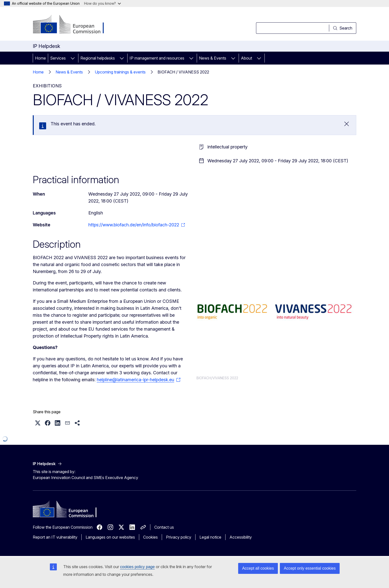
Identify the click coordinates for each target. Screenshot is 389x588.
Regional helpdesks (98, 58)
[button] (38, 423)
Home (40, 58)
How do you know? (102, 3)
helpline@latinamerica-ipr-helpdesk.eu (135, 380)
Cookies (150, 537)
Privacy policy (179, 537)
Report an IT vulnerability (55, 537)
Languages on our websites (110, 537)
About (246, 58)
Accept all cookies (258, 568)
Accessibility (241, 537)
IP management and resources (157, 58)
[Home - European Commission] (73, 25)
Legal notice (210, 537)
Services (58, 58)
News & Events (213, 58)
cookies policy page (137, 567)
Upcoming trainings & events (120, 72)
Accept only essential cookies (310, 568)
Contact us (164, 527)
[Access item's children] (73, 58)
